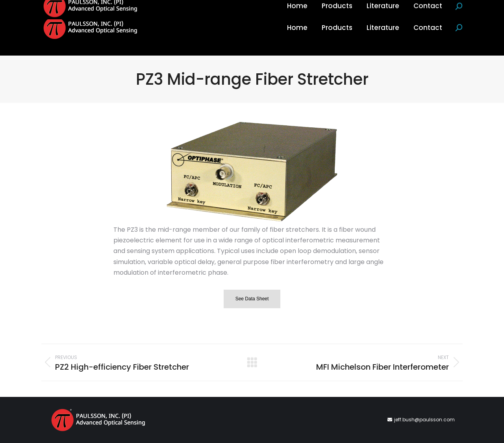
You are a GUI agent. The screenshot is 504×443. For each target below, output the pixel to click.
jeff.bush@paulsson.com (424, 420)
